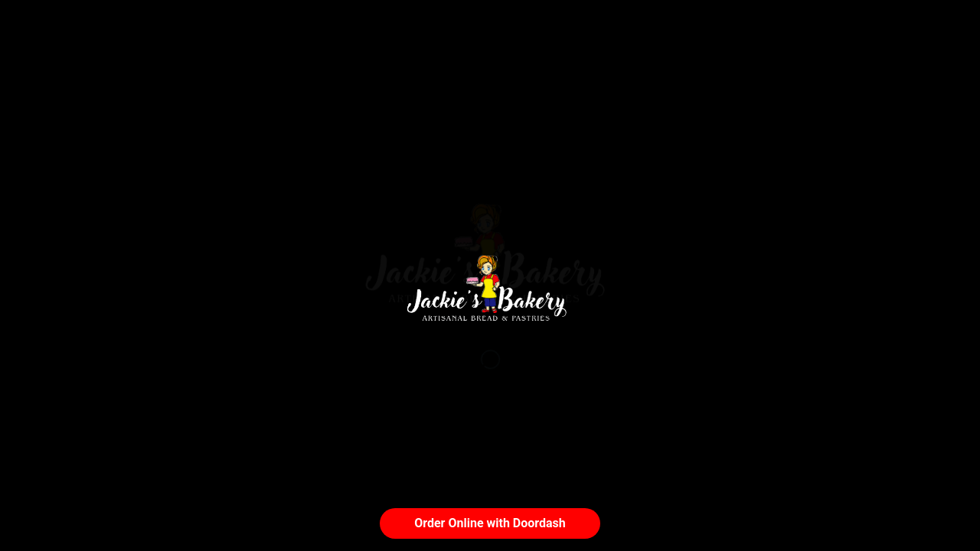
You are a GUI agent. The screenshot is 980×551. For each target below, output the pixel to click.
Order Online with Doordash (490, 523)
